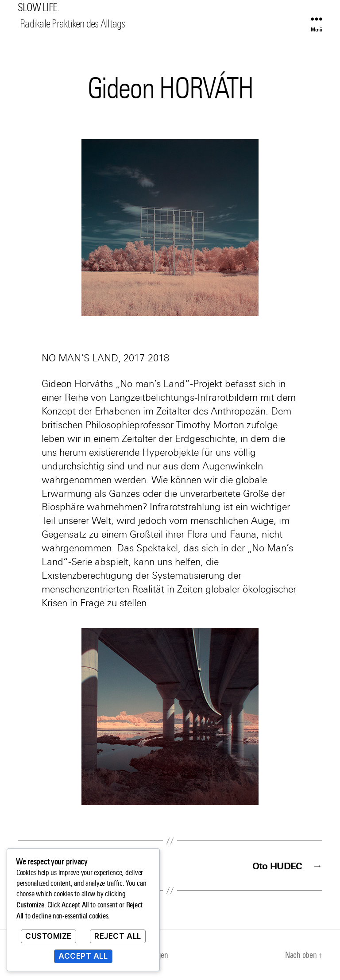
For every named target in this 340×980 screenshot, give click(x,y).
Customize (48, 936)
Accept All (83, 956)
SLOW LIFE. (38, 8)
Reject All (118, 936)
